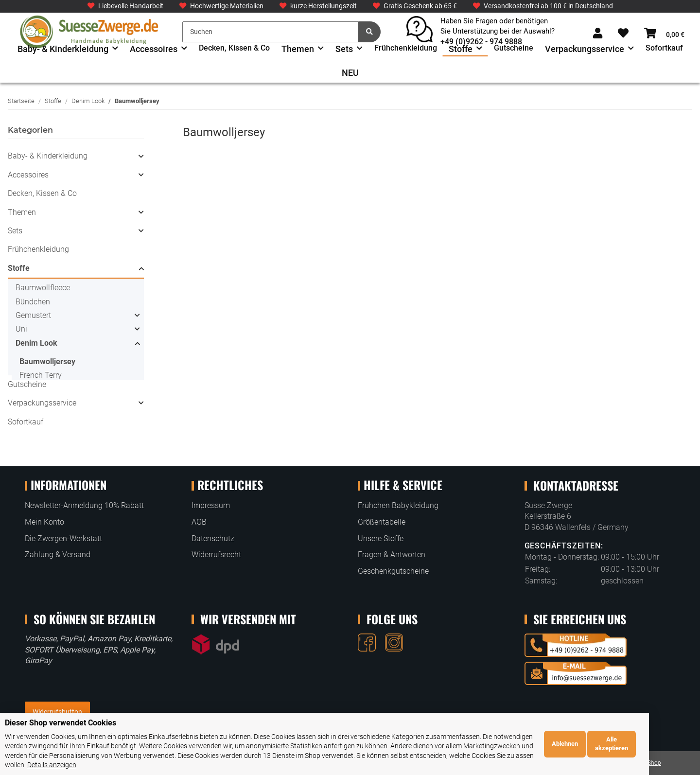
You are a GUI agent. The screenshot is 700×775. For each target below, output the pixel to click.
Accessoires (28, 175)
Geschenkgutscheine (393, 571)
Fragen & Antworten (392, 555)
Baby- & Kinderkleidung (48, 156)
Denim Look (36, 343)
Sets (15, 231)
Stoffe (19, 268)
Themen (22, 212)
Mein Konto (44, 522)
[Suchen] (271, 32)
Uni (21, 329)
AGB (199, 522)
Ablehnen (615, 749)
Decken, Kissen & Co (42, 193)
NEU (350, 73)
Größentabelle (382, 522)
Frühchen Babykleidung (398, 505)
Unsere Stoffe (381, 538)
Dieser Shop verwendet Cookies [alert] (61, 732)
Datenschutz (213, 538)
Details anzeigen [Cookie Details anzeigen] (538, 765)
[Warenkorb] (664, 34)
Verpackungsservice (42, 403)
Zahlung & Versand (58, 555)
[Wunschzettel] (623, 34)
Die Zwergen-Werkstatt (63, 538)
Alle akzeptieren (663, 749)
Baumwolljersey (47, 361)
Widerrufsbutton (57, 712)
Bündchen (33, 302)
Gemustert (33, 315)
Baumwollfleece (43, 288)
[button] (598, 34)
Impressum (211, 505)
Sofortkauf (26, 422)
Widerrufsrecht (216, 555)
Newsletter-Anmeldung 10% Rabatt (84, 505)
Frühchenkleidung (38, 249)
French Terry (41, 375)
